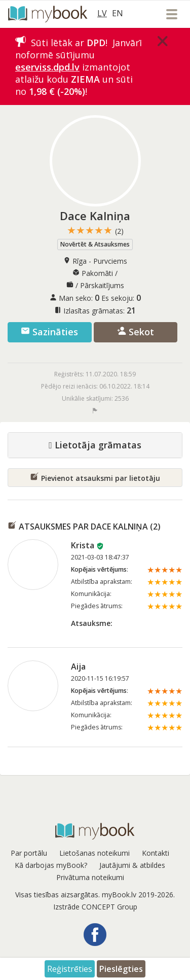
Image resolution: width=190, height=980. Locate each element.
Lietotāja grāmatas (95, 445)
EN (118, 13)
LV (102, 13)
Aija (78, 667)
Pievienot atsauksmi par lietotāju (95, 477)
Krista (83, 545)
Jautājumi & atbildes (132, 865)
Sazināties (49, 332)
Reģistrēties (70, 969)
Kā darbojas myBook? (51, 865)
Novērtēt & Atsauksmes (95, 244)
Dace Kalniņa (95, 216)
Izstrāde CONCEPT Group (95, 907)
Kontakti (156, 853)
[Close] (163, 41)
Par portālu (29, 853)
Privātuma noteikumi (90, 877)
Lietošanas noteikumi (94, 853)
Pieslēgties (121, 969)
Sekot (136, 332)
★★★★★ (95, 231)
